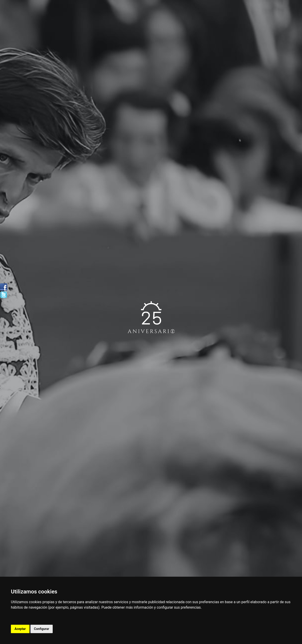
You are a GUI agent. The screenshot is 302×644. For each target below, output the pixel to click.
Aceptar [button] (20, 629)
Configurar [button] (42, 629)
